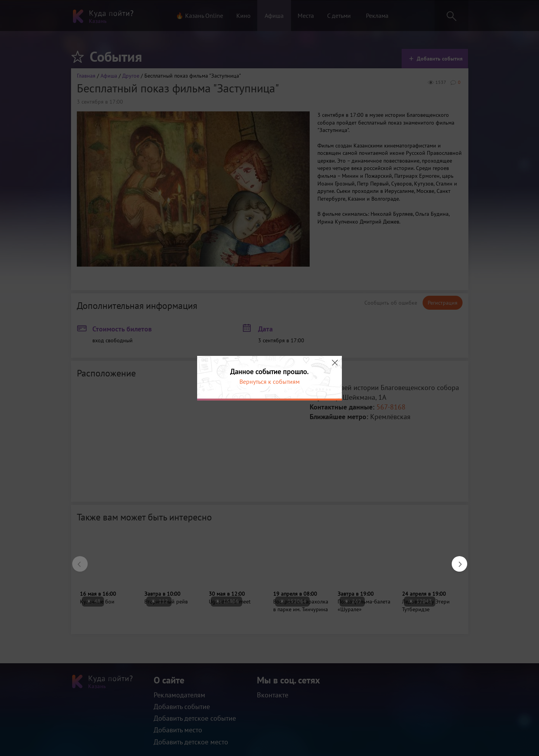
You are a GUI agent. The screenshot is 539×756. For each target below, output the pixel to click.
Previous (76, 560)
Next (456, 560)
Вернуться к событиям (269, 381)
